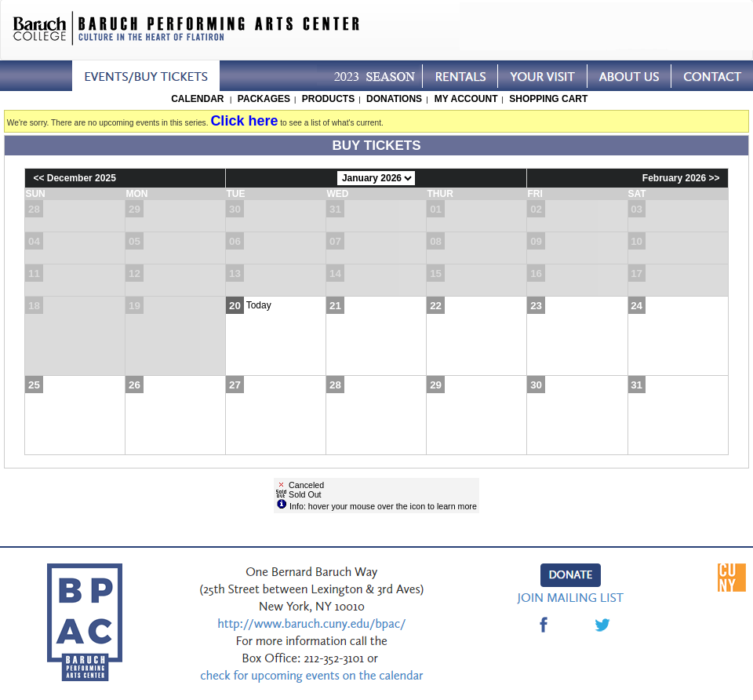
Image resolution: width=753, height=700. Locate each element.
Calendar (197, 99)
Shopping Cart (548, 99)
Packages (264, 99)
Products (328, 99)
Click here (244, 121)
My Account (464, 99)
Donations (394, 99)
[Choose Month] (376, 178)
